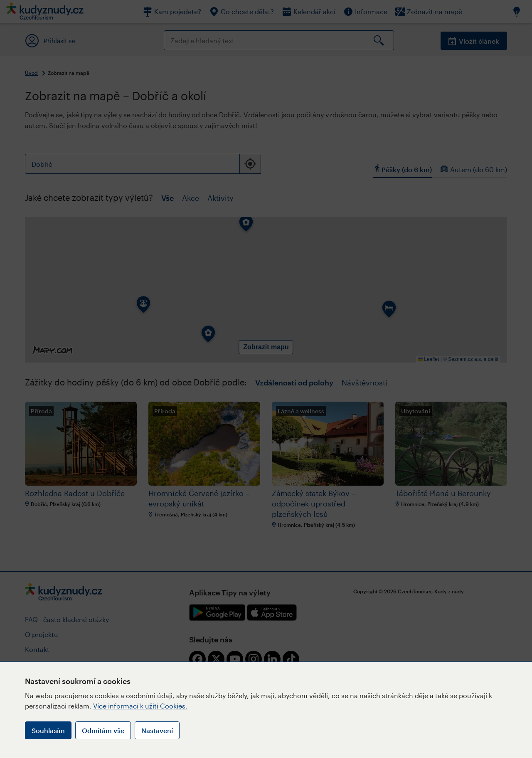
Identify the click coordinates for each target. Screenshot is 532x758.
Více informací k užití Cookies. (140, 706)
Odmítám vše (103, 730)
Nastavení (157, 730)
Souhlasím (48, 730)
